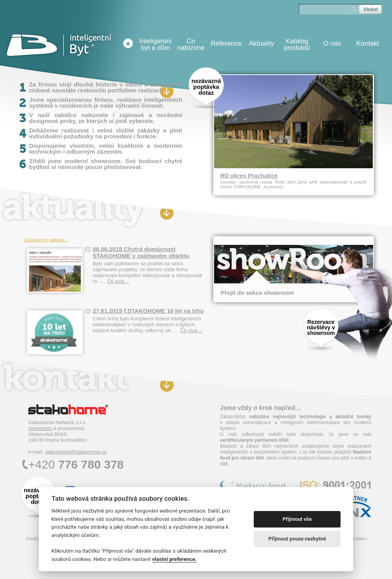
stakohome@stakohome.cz (76, 452)
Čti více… (118, 281)
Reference (226, 43)
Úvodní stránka (128, 43)
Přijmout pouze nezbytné (297, 539)
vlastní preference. (174, 559)
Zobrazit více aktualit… (46, 240)
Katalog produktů (297, 44)
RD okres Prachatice (249, 176)
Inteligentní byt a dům (155, 44)
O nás (332, 43)
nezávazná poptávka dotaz (206, 87)
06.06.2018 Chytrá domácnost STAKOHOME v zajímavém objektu (141, 252)
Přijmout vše (297, 519)
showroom (40, 428)
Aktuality (262, 43)
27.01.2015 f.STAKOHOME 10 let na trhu (148, 311)
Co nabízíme (191, 44)
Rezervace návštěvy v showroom (321, 327)
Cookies (359, 539)
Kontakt (368, 43)
